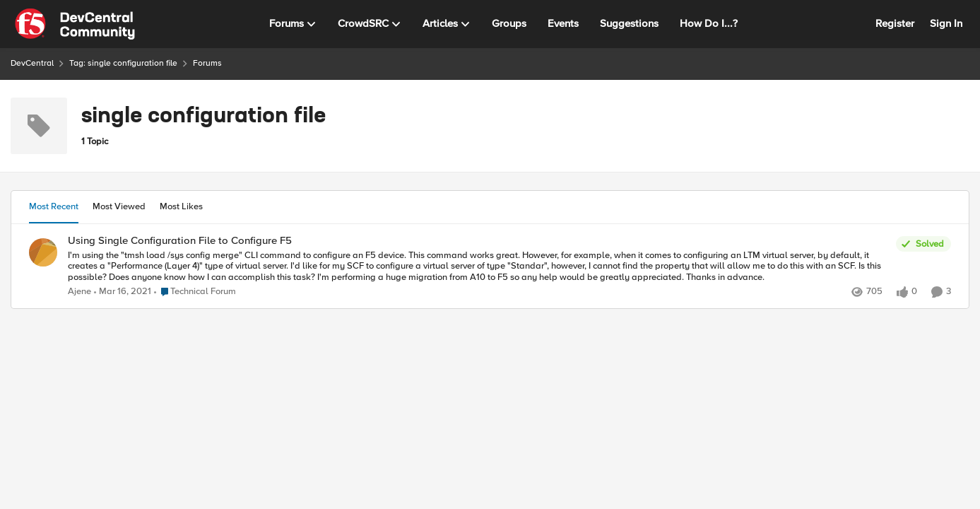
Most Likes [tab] (181, 206)
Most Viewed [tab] (119, 206)
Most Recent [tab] (54, 206)
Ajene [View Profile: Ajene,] (79, 292)
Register (895, 23)
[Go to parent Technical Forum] (195, 292)
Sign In (946, 23)
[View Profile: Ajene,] (43, 252)
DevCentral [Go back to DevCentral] (32, 63)
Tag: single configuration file (123, 63)
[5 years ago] (123, 292)
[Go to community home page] (75, 24)
